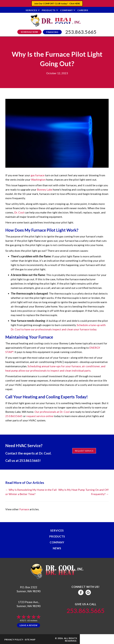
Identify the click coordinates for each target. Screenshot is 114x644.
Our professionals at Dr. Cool (52, 412)
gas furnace (38, 175)
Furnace (24, 509)
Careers (83, 10)
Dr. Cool (19, 212)
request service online (40, 416)
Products (49, 10)
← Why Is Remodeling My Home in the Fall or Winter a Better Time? (31, 492)
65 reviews (32, 620)
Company (66, 10)
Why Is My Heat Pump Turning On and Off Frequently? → (83, 492)
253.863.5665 (14, 416)
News (57, 548)
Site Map (30, 639)
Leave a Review (29, 625)
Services (31, 10)
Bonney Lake (45, 189)
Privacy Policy (14, 639)
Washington (38, 180)
